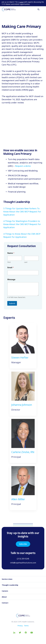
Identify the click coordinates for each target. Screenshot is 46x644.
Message (11, 280)
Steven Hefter (20, 360)
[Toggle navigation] (43, 9)
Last (26, 262)
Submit (12, 303)
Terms (26, 626)
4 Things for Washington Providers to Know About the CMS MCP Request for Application (22, 224)
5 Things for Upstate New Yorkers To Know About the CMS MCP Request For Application (22, 212)
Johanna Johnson (22, 407)
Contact (5, 603)
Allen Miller (18, 502)
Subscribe (23, 544)
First (9, 262)
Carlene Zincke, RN (23, 454)
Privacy (20, 626)
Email (11, 268)
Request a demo (23, 166)
